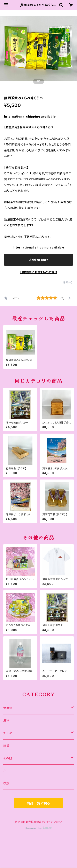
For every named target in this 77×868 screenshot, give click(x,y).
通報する (68, 282)
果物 (6, 720)
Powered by (39, 828)
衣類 (6, 783)
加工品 (8, 733)
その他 (8, 758)
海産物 (8, 708)
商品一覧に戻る (39, 803)
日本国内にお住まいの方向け (39, 272)
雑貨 (6, 746)
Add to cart (38, 260)
